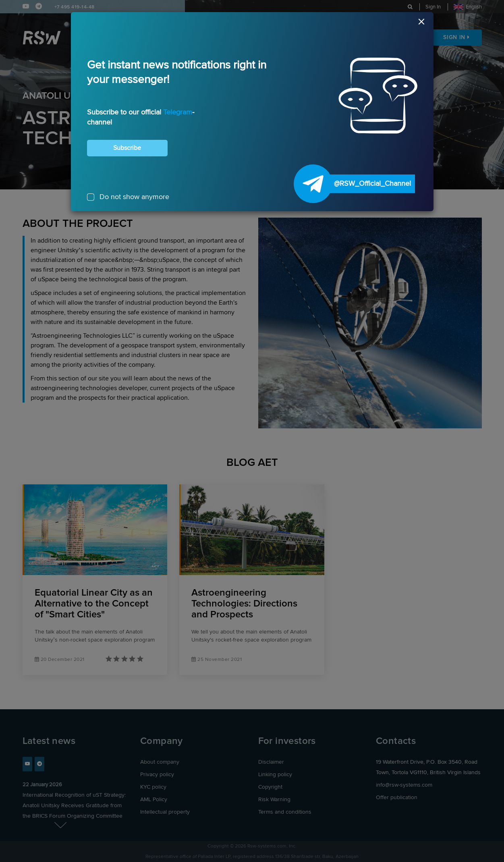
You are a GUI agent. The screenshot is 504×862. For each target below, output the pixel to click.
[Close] (252, 24)
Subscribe (127, 148)
